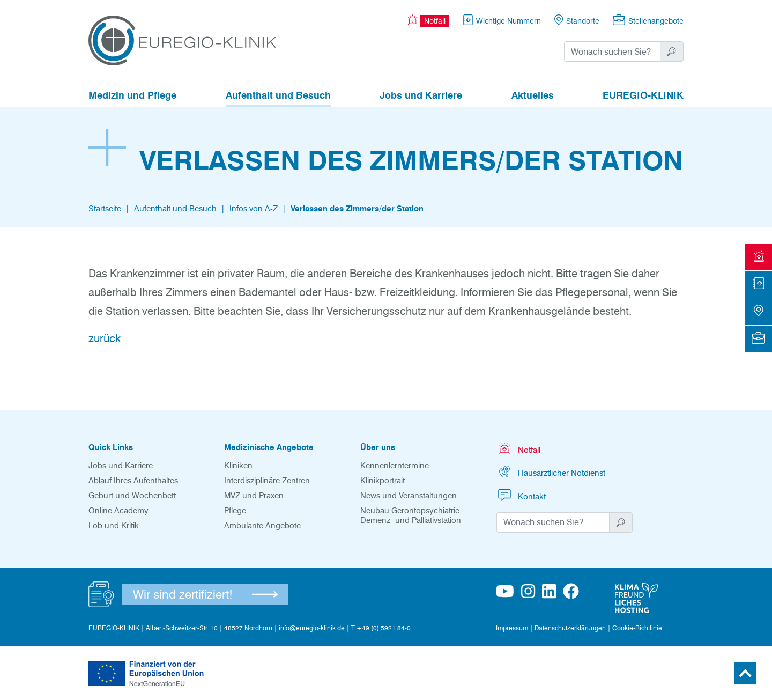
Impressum (512, 628)
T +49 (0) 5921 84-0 (381, 628)
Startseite (105, 209)
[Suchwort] (613, 51)
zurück (105, 338)
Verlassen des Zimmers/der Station (357, 209)
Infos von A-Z (254, 209)
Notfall (518, 449)
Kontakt (521, 495)
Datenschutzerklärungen (570, 628)
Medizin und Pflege (132, 95)
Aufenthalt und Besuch (278, 95)
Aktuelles (533, 95)
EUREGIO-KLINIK (643, 95)
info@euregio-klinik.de (312, 628)
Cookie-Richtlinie (637, 628)
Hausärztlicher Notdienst (551, 472)
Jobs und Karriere (421, 95)
